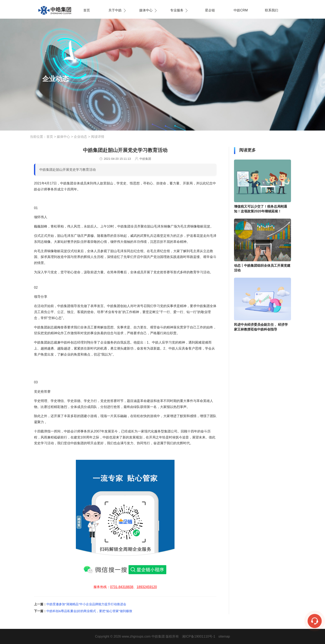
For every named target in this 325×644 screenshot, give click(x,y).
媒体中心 (146, 10)
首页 (87, 10)
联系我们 (272, 10)
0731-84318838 (122, 587)
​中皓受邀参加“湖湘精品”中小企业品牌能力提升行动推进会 (86, 604)
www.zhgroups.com (136, 636)
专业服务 (177, 10)
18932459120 (147, 587)
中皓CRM (241, 10)
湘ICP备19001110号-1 (199, 636)
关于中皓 (115, 10)
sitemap (224, 636)
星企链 (210, 10)
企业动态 (80, 137)
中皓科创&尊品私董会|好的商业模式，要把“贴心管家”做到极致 (89, 611)
